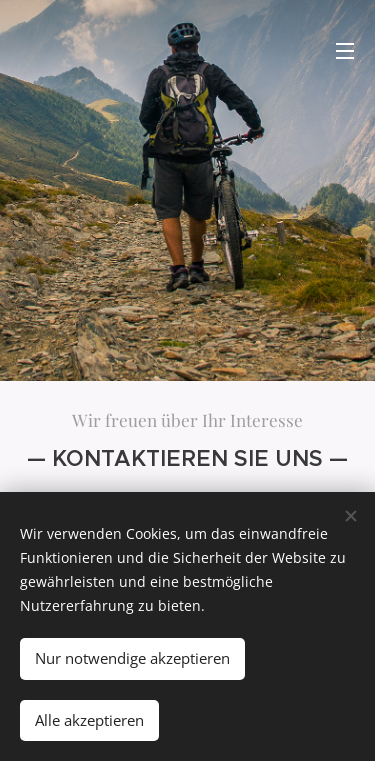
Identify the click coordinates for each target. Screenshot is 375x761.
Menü (345, 51)
